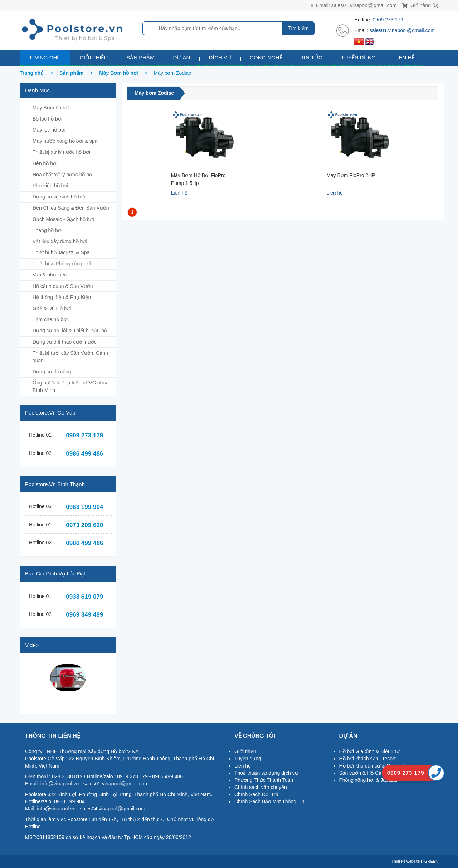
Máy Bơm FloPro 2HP (351, 175)
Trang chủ (45, 57)
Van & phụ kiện (50, 275)
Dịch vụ (220, 57)
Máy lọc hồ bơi (49, 130)
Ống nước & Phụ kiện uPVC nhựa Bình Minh (71, 386)
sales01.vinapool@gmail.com (364, 5)
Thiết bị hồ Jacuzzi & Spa (61, 252)
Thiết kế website (406, 861)
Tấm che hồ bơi (50, 319)
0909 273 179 (388, 20)
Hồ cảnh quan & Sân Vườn (63, 286)
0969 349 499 (84, 615)
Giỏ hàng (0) (420, 5)
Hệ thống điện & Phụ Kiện (62, 297)
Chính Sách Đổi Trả (256, 794)
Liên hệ (404, 57)
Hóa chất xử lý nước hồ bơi (63, 175)
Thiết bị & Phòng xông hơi (62, 264)
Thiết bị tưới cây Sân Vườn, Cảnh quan (70, 357)
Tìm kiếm (298, 28)
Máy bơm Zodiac (154, 93)
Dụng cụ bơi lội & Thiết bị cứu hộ (70, 330)
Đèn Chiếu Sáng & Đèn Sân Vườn (71, 208)
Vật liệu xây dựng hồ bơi (60, 241)
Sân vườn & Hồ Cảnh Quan (370, 773)
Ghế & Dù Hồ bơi (52, 308)
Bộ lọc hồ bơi (47, 119)
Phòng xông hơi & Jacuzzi (368, 780)
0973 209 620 (84, 525)
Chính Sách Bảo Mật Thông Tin (269, 801)
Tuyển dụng (358, 57)
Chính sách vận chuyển (261, 787)
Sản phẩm (140, 57)
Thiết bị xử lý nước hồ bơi (61, 152)
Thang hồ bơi (47, 230)
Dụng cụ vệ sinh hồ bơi (59, 197)
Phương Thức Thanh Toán (264, 780)
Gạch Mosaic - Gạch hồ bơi (63, 219)
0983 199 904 (84, 507)
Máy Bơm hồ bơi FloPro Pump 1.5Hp (198, 179)
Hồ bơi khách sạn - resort (367, 759)
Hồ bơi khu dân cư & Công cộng (375, 766)
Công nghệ (266, 57)
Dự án (182, 57)
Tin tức (312, 57)
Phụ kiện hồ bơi (50, 186)
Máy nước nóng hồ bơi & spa (65, 141)
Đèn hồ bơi (45, 163)
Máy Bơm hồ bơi (51, 108)
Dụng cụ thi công (52, 372)
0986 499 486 (84, 454)
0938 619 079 (84, 597)
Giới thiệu (94, 57)
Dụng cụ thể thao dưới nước (65, 342)
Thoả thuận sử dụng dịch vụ (266, 773)
